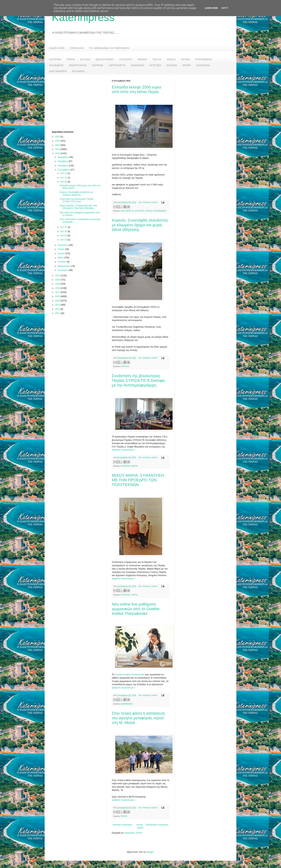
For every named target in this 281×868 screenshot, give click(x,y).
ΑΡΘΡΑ (186, 65)
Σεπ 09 (64, 182)
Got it (225, 8)
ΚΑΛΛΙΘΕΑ (78, 71)
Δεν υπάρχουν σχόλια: (148, 202)
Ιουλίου (61, 249)
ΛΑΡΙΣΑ (171, 59)
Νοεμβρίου (63, 161)
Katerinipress (83, 17)
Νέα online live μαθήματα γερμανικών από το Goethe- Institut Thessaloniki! (136, 609)
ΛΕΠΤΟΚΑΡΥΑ (117, 65)
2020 (58, 280)
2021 (58, 276)
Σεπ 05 (64, 231)
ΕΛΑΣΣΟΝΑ (203, 65)
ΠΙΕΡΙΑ (71, 59)
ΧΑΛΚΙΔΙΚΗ (137, 65)
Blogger (150, 852)
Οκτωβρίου (63, 166)
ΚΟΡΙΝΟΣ (98, 65)
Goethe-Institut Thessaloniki (130, 675)
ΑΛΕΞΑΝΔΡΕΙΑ (58, 71)
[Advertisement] (79, 102)
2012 (58, 309)
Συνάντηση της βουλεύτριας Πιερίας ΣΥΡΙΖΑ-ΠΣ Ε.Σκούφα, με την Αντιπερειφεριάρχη (139, 380)
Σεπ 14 (64, 173)
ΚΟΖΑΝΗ (172, 65)
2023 (58, 149)
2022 (58, 153)
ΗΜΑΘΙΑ (142, 59)
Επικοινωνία (77, 48)
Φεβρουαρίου (64, 266)
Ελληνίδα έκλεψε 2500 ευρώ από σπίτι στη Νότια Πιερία (137, 89)
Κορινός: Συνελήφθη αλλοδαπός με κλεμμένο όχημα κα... (76, 193)
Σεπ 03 (64, 240)
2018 (58, 288)
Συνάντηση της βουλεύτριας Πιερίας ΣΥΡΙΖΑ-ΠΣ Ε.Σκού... (77, 200)
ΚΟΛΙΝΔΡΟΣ (56, 65)
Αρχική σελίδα (57, 48)
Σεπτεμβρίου (64, 170)
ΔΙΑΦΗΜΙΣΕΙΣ (127, 704)
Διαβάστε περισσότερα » (124, 450)
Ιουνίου (61, 254)
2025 (58, 141)
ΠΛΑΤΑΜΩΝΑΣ (204, 59)
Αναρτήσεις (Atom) (133, 833)
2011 (58, 313)
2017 (58, 292)
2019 (58, 284)
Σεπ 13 (64, 178)
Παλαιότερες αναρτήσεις (157, 825)
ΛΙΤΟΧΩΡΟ (125, 59)
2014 (58, 305)
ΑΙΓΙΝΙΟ (185, 59)
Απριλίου (62, 262)
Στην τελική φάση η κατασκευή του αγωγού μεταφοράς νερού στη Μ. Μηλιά (138, 718)
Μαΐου (61, 258)
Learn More (211, 8)
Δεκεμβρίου (64, 157)
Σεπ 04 (64, 236)
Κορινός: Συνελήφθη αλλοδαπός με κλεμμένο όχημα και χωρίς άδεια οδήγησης (140, 225)
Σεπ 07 (64, 227)
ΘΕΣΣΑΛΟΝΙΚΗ (105, 59)
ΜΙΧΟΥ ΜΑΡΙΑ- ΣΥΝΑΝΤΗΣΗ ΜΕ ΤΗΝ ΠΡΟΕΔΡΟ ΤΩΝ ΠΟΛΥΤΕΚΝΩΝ (138, 480)
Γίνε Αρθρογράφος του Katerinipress (109, 48)
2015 (58, 301)
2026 (58, 137)
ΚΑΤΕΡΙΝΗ (55, 59)
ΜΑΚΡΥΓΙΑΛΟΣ (78, 65)
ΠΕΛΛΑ (157, 59)
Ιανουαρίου (63, 270)
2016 (58, 296)
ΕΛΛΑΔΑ (85, 59)
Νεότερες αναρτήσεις (123, 825)
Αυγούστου (63, 245)
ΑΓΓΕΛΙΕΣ (155, 65)
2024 (58, 145)
